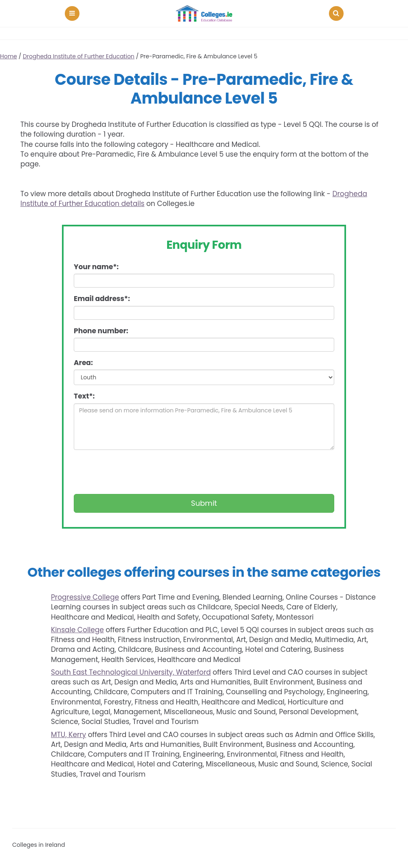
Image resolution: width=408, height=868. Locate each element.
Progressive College (85, 597)
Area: (83, 363)
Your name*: (96, 267)
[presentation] (136, 472)
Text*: (84, 396)
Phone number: (101, 331)
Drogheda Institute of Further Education (79, 56)
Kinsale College (77, 630)
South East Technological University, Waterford (131, 672)
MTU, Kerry (68, 735)
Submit (204, 503)
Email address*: (102, 299)
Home (9, 56)
